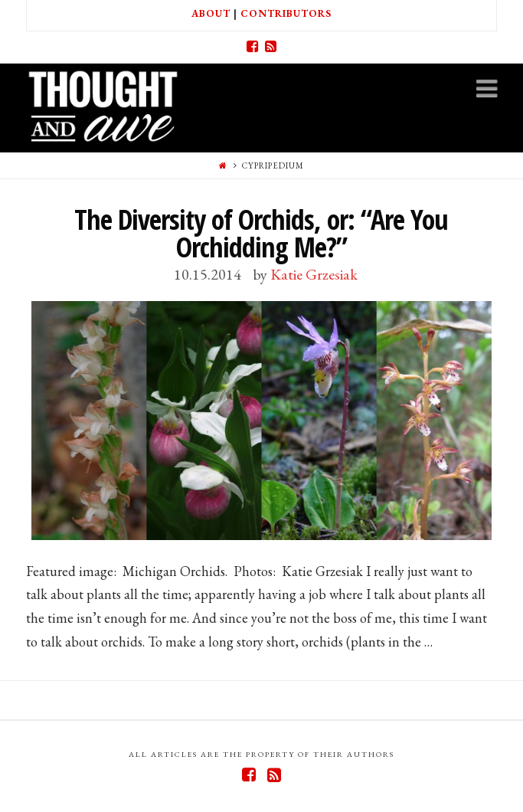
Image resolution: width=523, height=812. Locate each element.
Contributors (286, 13)
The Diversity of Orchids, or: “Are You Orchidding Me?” (261, 233)
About (211, 13)
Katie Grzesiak (314, 274)
